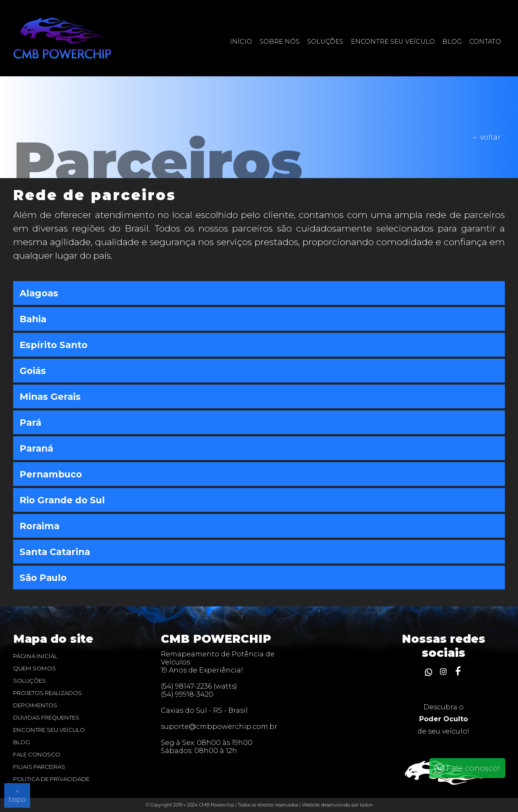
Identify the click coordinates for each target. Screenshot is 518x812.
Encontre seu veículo (393, 42)
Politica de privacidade (51, 779)
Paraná (36, 448)
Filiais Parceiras (39, 767)
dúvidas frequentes (46, 717)
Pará (30, 422)
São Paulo (43, 578)
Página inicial (35, 656)
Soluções (325, 42)
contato (485, 42)
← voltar (486, 137)
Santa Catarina (55, 552)
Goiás (33, 371)
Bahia (33, 319)
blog (22, 742)
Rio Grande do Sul (62, 500)
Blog (452, 42)
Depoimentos (35, 705)
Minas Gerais (50, 396)
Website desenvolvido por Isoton (337, 805)
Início (241, 42)
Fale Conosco (37, 754)
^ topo (17, 795)
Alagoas (39, 293)
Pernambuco (51, 474)
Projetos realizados (48, 693)
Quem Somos (35, 668)
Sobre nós (280, 42)
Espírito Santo (53, 345)
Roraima (39, 526)
